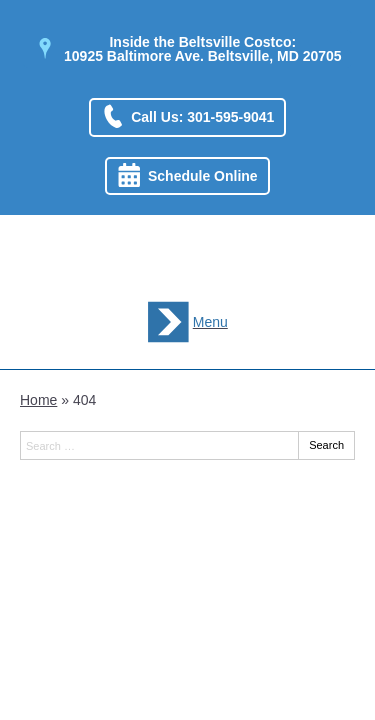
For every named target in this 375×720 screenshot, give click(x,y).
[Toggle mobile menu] (187, 322)
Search (326, 445)
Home (38, 400)
